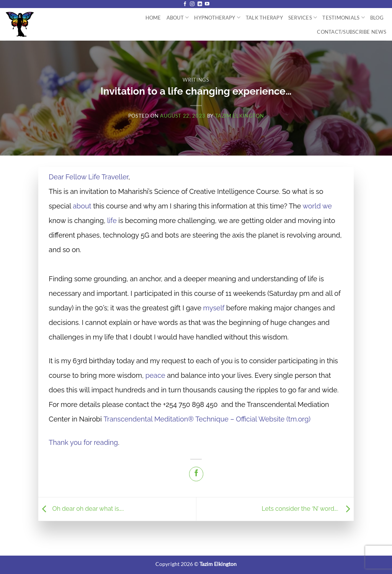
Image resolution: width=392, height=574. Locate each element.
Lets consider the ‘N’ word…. (307, 509)
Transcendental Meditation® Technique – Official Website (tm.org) (207, 419)
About (178, 17)
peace (155, 375)
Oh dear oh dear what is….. (82, 509)
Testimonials (344, 17)
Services (303, 17)
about (82, 206)
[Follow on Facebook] (185, 4)
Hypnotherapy (217, 17)
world (312, 206)
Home (153, 18)
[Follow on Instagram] (192, 4)
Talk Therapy (264, 18)
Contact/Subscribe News (352, 32)
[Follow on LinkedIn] (200, 4)
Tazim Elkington (240, 116)
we (327, 206)
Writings (196, 80)
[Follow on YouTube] (207, 4)
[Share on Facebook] (196, 474)
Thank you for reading (83, 442)
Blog (377, 18)
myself (214, 308)
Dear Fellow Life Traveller (88, 177)
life (112, 221)
